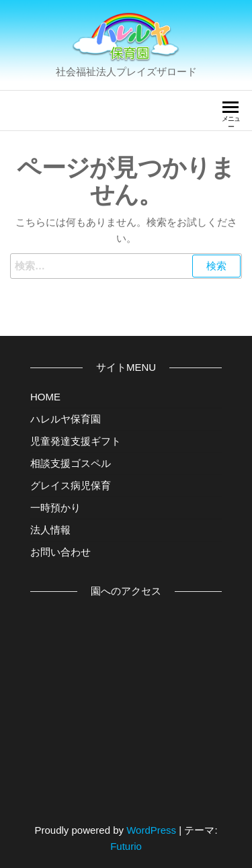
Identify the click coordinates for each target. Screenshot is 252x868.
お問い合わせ (60, 552)
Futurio (126, 846)
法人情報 (50, 530)
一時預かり (55, 508)
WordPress (151, 830)
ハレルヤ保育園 (66, 419)
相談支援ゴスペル (71, 463)
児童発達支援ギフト (76, 441)
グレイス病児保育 (71, 485)
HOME (45, 397)
